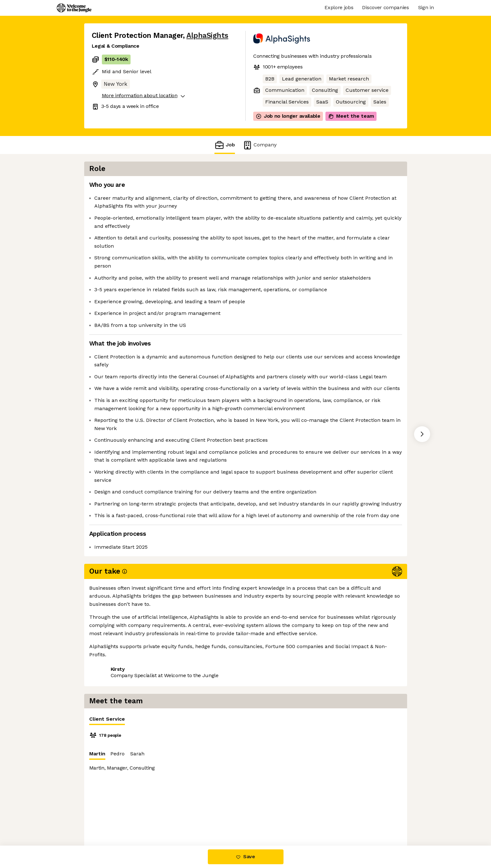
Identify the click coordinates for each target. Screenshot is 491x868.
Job (225, 145)
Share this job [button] (109, 766)
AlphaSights (207, 35)
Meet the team (351, 116)
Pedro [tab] (286, 221)
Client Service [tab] (276, 188)
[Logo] (74, 8)
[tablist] (334, 187)
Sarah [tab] (306, 221)
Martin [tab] (266, 223)
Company (260, 145)
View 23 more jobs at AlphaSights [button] (176, 766)
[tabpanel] (334, 287)
